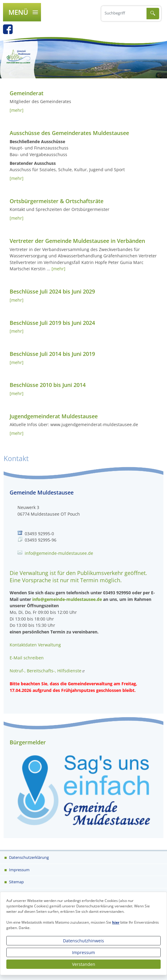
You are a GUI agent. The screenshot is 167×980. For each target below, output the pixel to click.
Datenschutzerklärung (28, 857)
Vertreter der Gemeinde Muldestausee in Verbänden (77, 241)
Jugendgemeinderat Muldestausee (54, 416)
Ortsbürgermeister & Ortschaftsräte (57, 201)
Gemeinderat (27, 93)
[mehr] (17, 110)
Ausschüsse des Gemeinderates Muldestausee (69, 133)
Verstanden (84, 964)
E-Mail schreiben (27, 658)
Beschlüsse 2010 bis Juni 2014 (48, 385)
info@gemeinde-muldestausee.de (59, 553)
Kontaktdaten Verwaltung (35, 645)
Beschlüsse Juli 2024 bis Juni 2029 (52, 291)
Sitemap (16, 882)
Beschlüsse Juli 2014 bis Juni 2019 (52, 354)
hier (116, 922)
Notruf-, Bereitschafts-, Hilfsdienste (46, 671)
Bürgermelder (28, 742)
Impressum (83, 952)
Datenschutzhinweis (83, 941)
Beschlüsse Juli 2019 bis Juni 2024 (52, 323)
